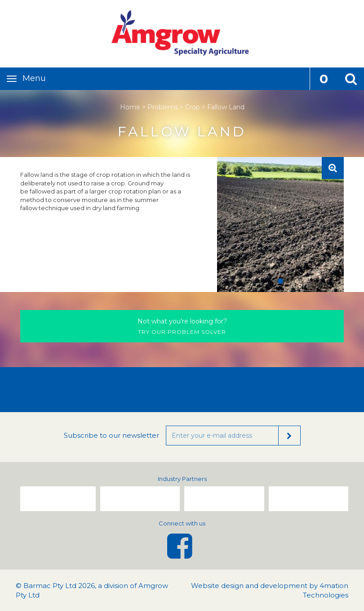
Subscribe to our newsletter (111, 435)
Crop (193, 107)
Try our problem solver (182, 326)
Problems (163, 107)
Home (130, 107)
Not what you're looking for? (182, 321)
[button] (351, 79)
